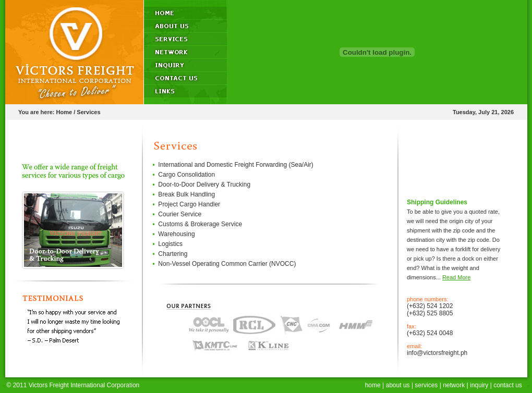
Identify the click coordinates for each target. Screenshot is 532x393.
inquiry (479, 385)
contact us (508, 385)
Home (64, 112)
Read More (456, 277)
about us (398, 385)
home (373, 385)
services (426, 385)
